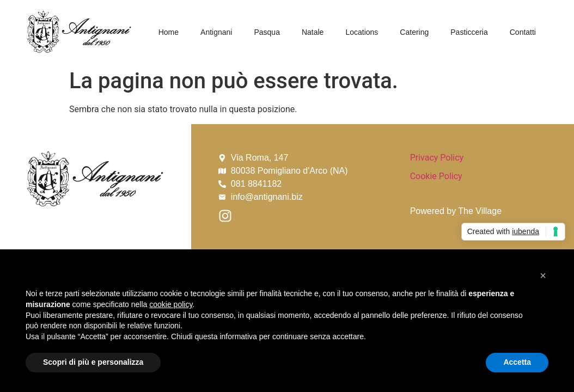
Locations (362, 32)
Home (169, 32)
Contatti (523, 32)
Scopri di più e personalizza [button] (93, 362)
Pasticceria (469, 32)
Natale (313, 32)
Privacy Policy (437, 158)
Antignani (216, 32)
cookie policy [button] (171, 304)
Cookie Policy (436, 176)
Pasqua (267, 32)
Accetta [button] (517, 362)
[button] (543, 275)
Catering (414, 32)
